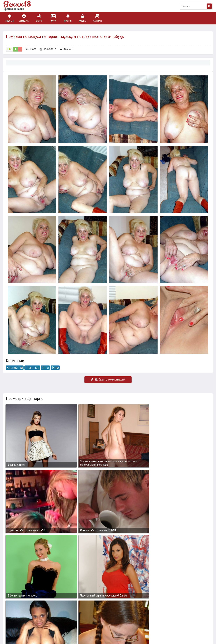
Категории (24, 18)
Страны (83, 18)
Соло (45, 368)
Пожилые (32, 368)
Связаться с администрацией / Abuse (25, 622)
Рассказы (97, 18)
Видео (39, 18)
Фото (53, 18)
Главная (9, 18)
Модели (68, 18)
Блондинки (15, 368)
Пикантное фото (21, 6)
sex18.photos (40, 625)
